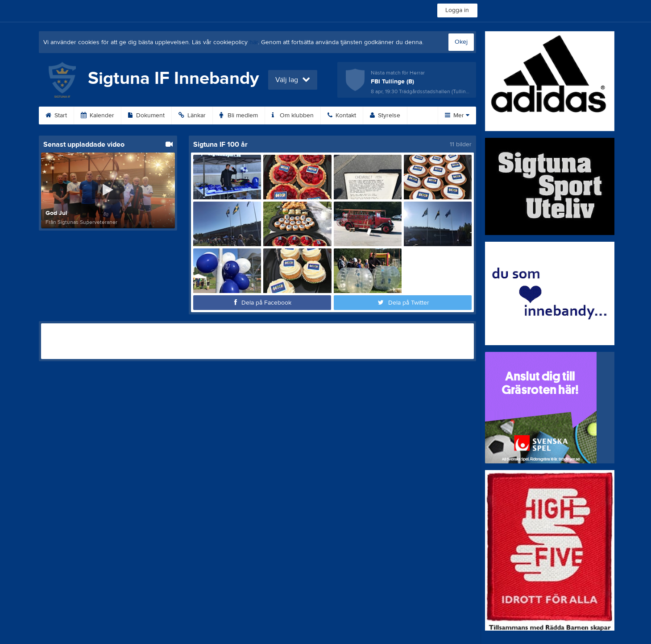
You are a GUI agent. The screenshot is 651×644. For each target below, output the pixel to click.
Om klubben (293, 116)
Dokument (146, 116)
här (254, 42)
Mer (457, 116)
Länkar (192, 116)
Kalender (97, 116)
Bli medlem (239, 116)
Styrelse (385, 116)
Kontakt (342, 116)
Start (56, 116)
